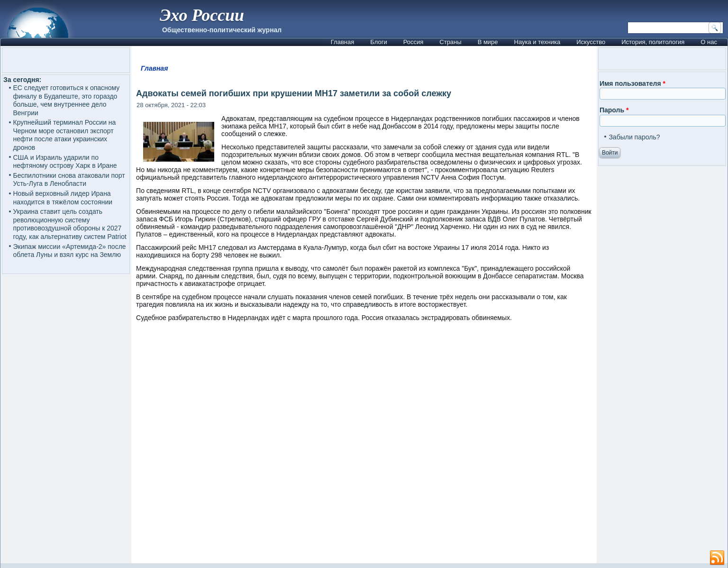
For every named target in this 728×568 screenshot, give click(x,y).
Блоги (378, 42)
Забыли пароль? (634, 137)
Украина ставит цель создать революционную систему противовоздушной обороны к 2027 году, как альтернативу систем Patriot (70, 224)
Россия (414, 42)
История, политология (653, 42)
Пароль (614, 110)
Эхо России (202, 15)
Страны (450, 42)
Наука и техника (537, 42)
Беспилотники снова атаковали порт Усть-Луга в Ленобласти (69, 180)
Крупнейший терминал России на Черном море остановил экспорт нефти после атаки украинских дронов (65, 135)
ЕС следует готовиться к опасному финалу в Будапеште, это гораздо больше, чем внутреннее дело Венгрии (67, 100)
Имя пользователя (632, 83)
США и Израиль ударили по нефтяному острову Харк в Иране (65, 162)
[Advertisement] (364, 447)
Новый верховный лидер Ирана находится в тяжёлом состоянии (63, 198)
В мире (488, 42)
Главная (342, 42)
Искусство (591, 42)
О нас (709, 42)
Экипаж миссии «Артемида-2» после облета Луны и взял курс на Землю (70, 251)
